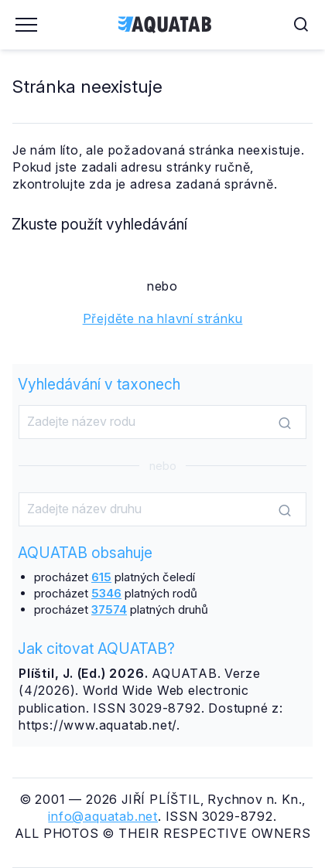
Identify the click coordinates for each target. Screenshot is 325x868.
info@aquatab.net (103, 816)
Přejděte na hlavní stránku (163, 318)
